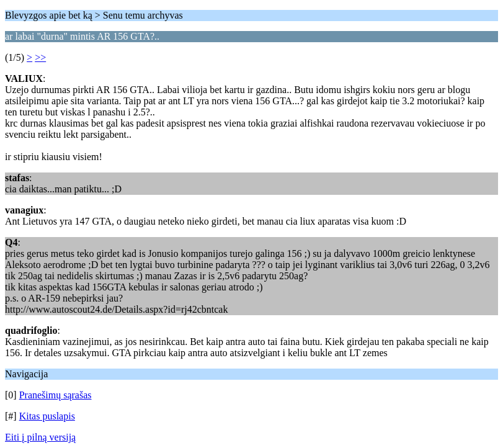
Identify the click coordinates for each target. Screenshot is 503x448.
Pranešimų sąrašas (56, 395)
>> (40, 57)
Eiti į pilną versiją (40, 437)
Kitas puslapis (47, 416)
